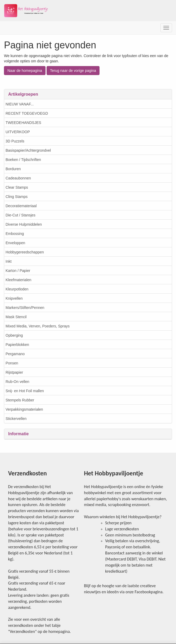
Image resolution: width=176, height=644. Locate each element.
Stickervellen (16, 419)
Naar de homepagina (25, 71)
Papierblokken (17, 345)
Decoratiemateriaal (21, 206)
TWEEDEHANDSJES (23, 123)
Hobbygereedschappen (25, 252)
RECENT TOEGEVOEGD (27, 113)
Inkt (9, 261)
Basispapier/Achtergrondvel (28, 150)
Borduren (13, 169)
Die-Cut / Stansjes (21, 215)
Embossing (15, 234)
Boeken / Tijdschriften (23, 160)
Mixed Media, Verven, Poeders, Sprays (38, 326)
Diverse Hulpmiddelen (24, 224)
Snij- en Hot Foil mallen (25, 391)
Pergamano (15, 354)
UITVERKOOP (18, 132)
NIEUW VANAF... (20, 104)
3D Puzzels (15, 141)
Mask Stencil (16, 317)
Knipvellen (14, 298)
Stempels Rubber (20, 400)
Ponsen (12, 363)
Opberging (14, 335)
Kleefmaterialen (18, 280)
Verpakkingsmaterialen (24, 409)
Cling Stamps (17, 197)
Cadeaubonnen (18, 178)
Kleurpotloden (17, 289)
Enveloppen (15, 243)
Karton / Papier (18, 271)
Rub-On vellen (17, 382)
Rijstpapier (14, 372)
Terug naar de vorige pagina (73, 71)
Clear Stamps (17, 187)
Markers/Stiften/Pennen (25, 308)
